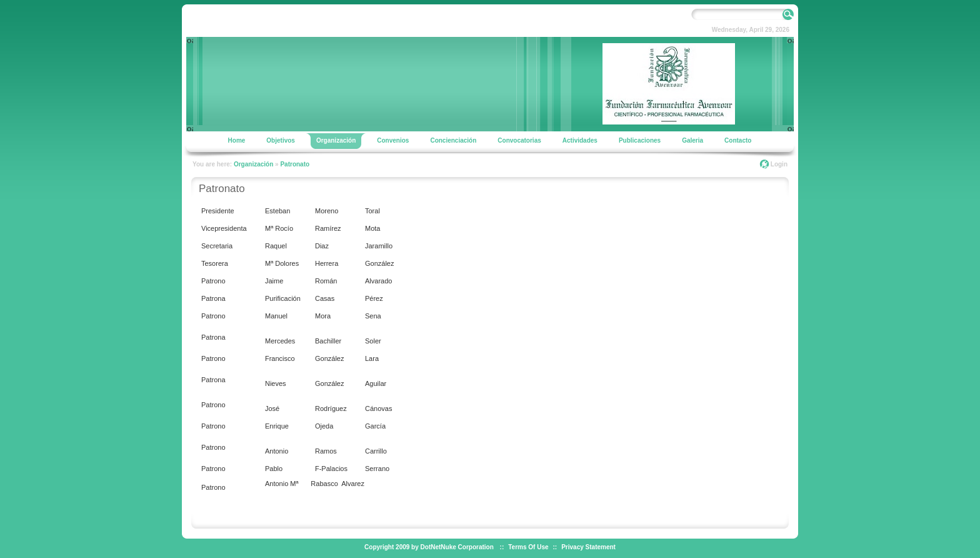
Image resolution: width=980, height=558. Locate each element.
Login (779, 164)
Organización (253, 164)
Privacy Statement (588, 547)
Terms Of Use (528, 547)
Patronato (295, 164)
